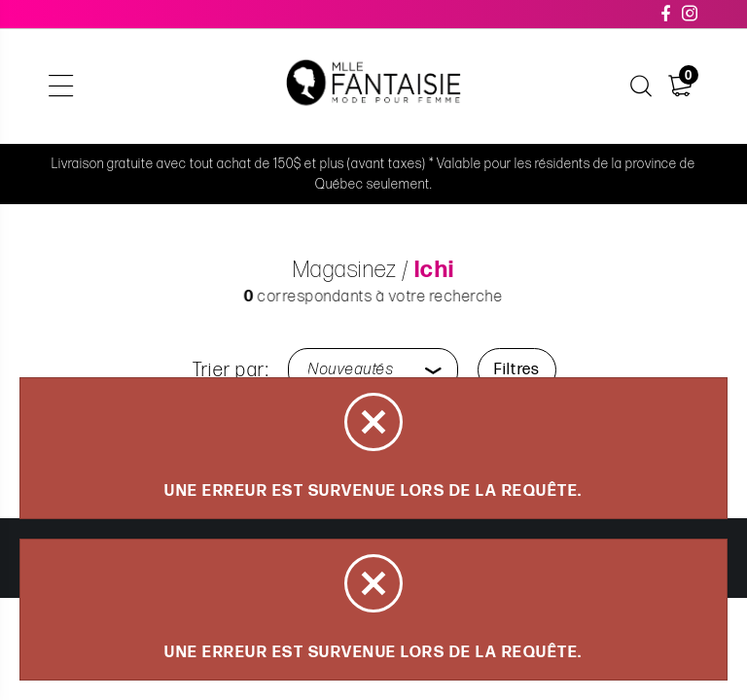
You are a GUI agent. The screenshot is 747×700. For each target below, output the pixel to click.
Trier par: (231, 370)
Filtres (517, 370)
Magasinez (344, 270)
